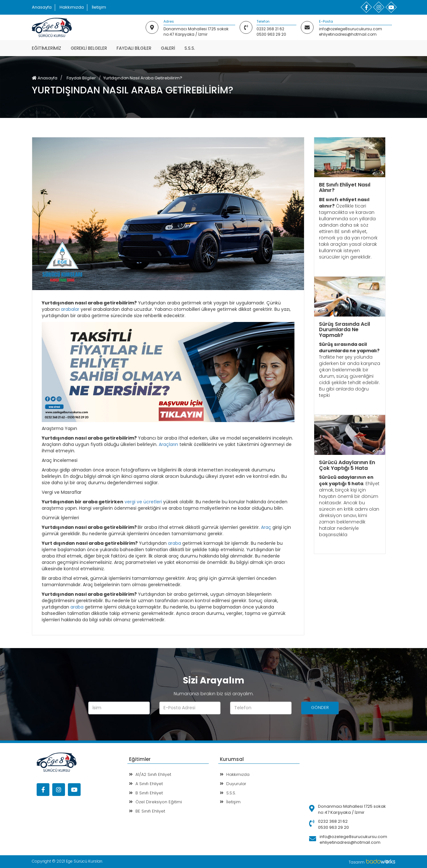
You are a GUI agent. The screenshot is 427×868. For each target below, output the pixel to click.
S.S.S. (190, 48)
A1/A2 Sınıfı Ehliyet (150, 774)
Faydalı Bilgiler (134, 48)
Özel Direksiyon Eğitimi (156, 802)
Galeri (168, 48)
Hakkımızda (72, 7)
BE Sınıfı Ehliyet (147, 811)
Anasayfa (42, 7)
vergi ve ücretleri (143, 502)
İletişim (99, 7)
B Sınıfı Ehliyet (146, 793)
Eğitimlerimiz (47, 48)
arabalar (70, 309)
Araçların (168, 444)
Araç (266, 527)
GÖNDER (320, 708)
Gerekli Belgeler (89, 48)
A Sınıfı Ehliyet (146, 784)
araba (174, 543)
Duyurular (233, 784)
